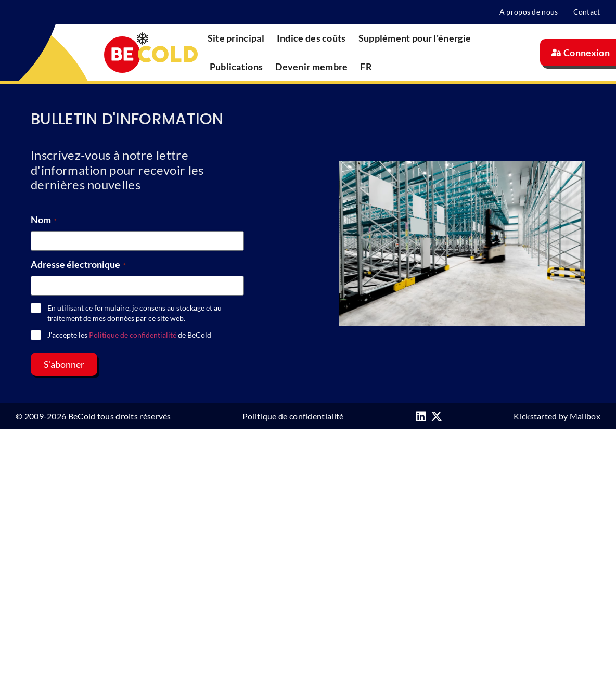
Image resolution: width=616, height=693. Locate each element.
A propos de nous (528, 12)
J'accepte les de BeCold (129, 335)
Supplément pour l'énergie (415, 38)
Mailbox (585, 416)
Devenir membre (311, 67)
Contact (587, 12)
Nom (44, 220)
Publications (236, 67)
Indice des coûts (311, 38)
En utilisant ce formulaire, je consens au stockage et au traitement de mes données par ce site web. (134, 313)
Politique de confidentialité (133, 335)
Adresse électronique (78, 264)
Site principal (236, 38)
